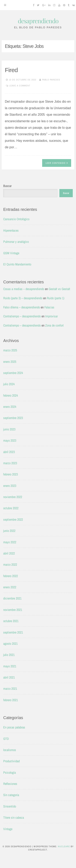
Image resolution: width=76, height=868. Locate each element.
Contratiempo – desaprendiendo (22, 316)
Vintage (8, 829)
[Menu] (5, 5)
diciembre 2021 (12, 598)
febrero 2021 (11, 700)
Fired (11, 70)
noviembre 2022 (13, 497)
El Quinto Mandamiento (17, 264)
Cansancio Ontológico (16, 219)
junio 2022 (9, 531)
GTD (6, 739)
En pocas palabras (14, 727)
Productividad (11, 761)
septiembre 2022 (13, 519)
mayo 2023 (10, 440)
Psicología (10, 772)
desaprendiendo (38, 21)
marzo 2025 (10, 350)
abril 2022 (9, 553)
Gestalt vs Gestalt (59, 289)
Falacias (49, 307)
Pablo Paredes (51, 80)
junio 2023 (9, 429)
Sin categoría (11, 795)
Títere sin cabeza (14, 817)
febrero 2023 (11, 474)
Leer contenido (57, 163)
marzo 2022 (10, 564)
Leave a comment (20, 86)
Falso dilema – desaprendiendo (22, 307)
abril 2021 (9, 677)
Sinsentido (10, 806)
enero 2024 (10, 407)
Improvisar (51, 316)
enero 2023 (10, 486)
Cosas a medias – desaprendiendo (24, 289)
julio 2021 (9, 655)
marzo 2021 (10, 689)
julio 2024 (9, 384)
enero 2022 (10, 587)
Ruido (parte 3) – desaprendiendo (23, 298)
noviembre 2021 (13, 610)
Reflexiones (10, 784)
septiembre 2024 (13, 373)
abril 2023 (9, 452)
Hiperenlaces (11, 230)
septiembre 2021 (13, 632)
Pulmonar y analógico (16, 242)
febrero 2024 (11, 395)
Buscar (7, 186)
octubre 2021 (11, 621)
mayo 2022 (10, 542)
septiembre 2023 (13, 418)
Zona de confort (54, 325)
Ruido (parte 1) (56, 298)
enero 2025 (10, 362)
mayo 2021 (10, 666)
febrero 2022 (11, 576)
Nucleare (64, 846)
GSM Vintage (11, 253)
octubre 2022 (11, 508)
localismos (10, 750)
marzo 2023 (10, 463)
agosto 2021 (10, 644)
